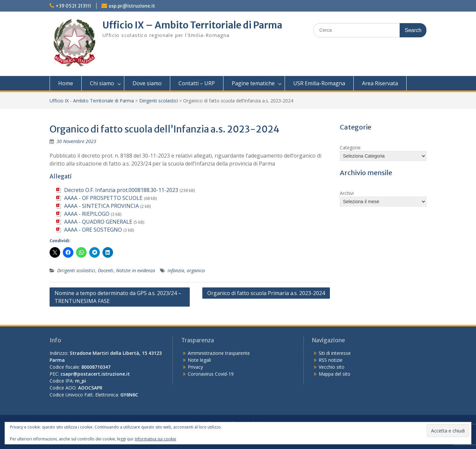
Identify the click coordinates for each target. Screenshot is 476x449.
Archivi (347, 193)
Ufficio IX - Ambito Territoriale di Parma (92, 101)
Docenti (106, 270)
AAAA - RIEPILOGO (87, 214)
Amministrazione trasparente (219, 353)
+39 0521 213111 (73, 6)
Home (66, 83)
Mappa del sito (335, 374)
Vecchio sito (332, 367)
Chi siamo (102, 83)
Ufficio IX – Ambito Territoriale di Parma (192, 25)
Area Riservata (380, 83)
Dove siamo (147, 83)
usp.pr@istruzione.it (132, 6)
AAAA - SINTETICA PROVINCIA (101, 206)
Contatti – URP (197, 83)
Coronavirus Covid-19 (211, 374)
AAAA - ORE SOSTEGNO (93, 230)
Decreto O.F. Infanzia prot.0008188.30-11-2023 (121, 190)
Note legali (199, 360)
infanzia (176, 270)
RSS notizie (331, 360)
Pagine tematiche (253, 83)
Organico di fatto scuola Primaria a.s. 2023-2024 (266, 293)
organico (196, 270)
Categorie (350, 148)
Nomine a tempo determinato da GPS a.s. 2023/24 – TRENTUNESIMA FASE (118, 297)
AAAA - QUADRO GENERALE (98, 222)
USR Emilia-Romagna (319, 83)
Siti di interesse (335, 353)
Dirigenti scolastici (159, 101)
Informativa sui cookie (156, 439)
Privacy (195, 367)
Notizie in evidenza (136, 270)
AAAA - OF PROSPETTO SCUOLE (103, 198)
